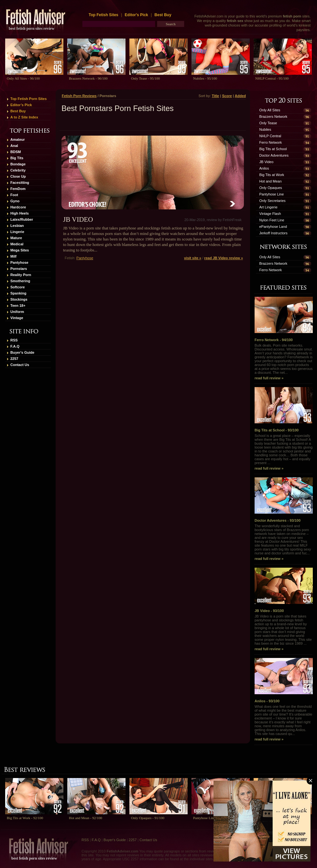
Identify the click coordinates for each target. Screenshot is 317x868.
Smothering (20, 281)
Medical (17, 244)
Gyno (15, 201)
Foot (14, 195)
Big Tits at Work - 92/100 (25, 818)
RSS (14, 340)
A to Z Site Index (24, 117)
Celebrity (18, 170)
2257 (14, 359)
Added (240, 96)
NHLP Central (270, 136)
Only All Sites (270, 110)
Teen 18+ (18, 306)
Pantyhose (19, 262)
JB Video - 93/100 (284, 590)
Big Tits (17, 158)
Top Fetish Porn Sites (28, 99)
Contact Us (20, 365)
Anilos (264, 168)
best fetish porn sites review (32, 28)
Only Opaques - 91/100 (148, 818)
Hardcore (18, 207)
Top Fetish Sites (104, 15)
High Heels (20, 213)
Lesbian (17, 226)
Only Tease (268, 123)
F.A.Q (15, 346)
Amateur (18, 139)
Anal (14, 146)
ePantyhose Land (273, 227)
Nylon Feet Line (272, 220)
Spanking (18, 293)
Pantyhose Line (272, 194)
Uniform (17, 312)
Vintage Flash (270, 214)
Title (215, 96)
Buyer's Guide (22, 352)
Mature (16, 238)
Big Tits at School (273, 149)
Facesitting (20, 183)
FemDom (18, 189)
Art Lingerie (268, 207)
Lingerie (17, 232)
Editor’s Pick (21, 105)
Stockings (19, 299)
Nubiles (265, 129)
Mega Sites (20, 250)
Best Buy (163, 15)
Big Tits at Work (272, 175)
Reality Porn (21, 275)
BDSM (16, 152)
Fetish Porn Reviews (79, 96)
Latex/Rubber (22, 219)
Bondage (18, 164)
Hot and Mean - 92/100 (86, 818)
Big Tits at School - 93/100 (284, 410)
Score (227, 96)
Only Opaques (271, 188)
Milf (13, 256)
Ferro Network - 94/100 (284, 319)
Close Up (18, 176)
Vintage (17, 318)
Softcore (18, 287)
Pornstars (19, 269)
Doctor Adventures (274, 155)
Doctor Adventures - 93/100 (284, 500)
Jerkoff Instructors (273, 233)
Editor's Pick (137, 15)
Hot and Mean (271, 181)
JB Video (78, 219)
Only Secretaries (273, 201)
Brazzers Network (273, 117)
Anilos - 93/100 (284, 680)
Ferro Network (271, 142)
